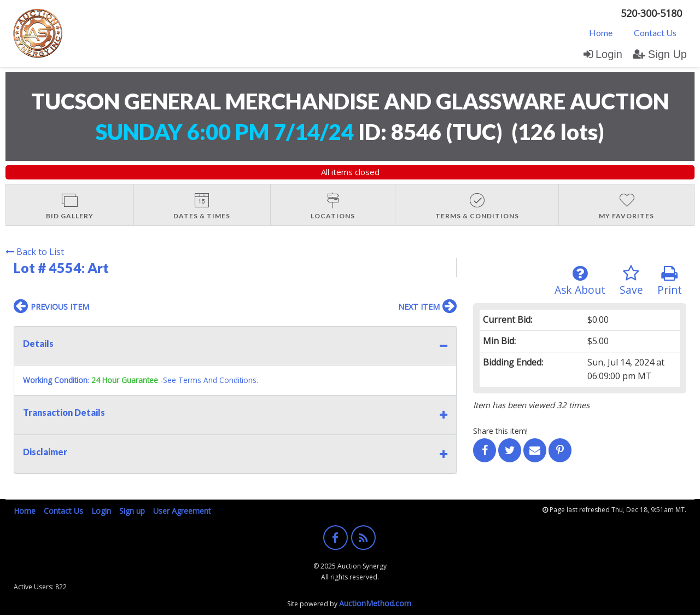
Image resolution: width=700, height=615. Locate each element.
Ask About (580, 281)
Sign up (132, 511)
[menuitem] (601, 32)
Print (670, 281)
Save (631, 281)
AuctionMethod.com (375, 603)
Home (601, 33)
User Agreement (182, 511)
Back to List (35, 252)
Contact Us (655, 33)
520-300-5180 (651, 13)
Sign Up (660, 54)
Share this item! (500, 431)
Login (603, 54)
